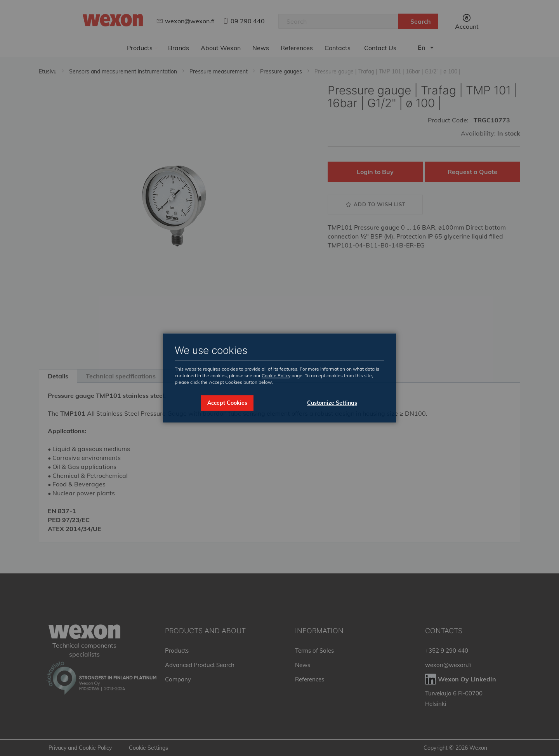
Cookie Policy (276, 375)
